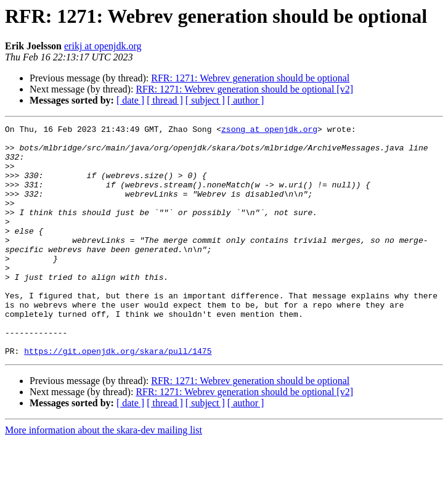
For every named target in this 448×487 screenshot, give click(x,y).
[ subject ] (205, 100)
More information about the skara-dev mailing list (104, 476)
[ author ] (246, 100)
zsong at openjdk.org (269, 131)
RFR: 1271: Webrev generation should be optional (250, 78)
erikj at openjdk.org (103, 46)
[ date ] (130, 100)
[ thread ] (165, 100)
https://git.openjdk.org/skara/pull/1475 (118, 397)
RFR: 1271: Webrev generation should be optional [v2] (244, 89)
